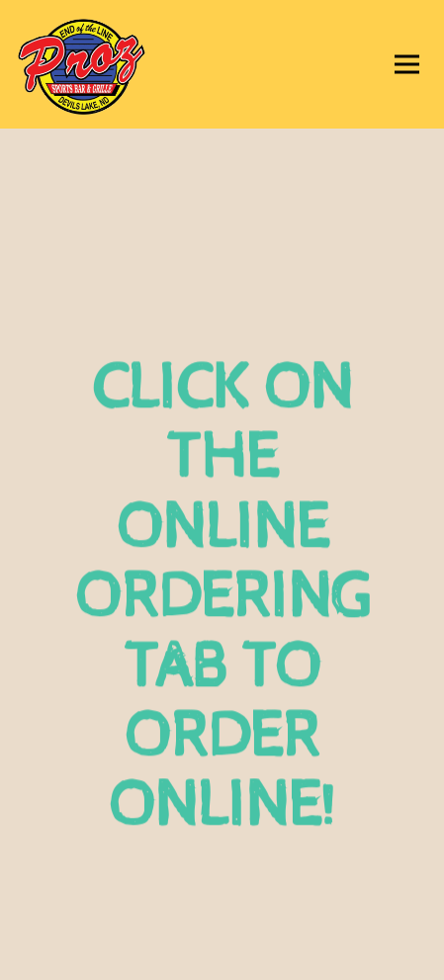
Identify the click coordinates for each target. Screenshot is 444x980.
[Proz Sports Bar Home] (114, 64)
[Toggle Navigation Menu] (407, 65)
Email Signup (222, 957)
